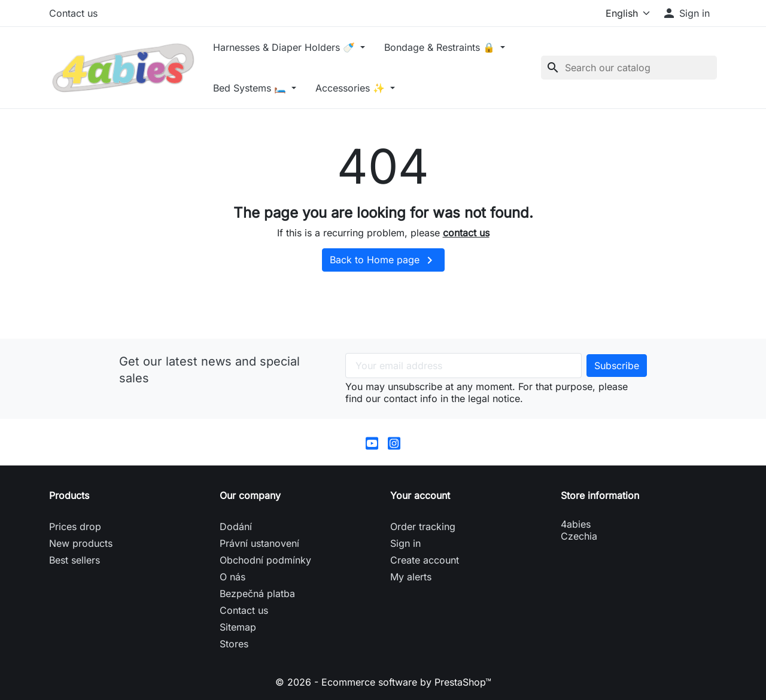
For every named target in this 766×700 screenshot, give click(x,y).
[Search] (629, 68)
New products (81, 543)
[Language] (625, 13)
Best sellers (75, 560)
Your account (420, 495)
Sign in (405, 543)
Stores (234, 644)
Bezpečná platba (257, 594)
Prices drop (75, 526)
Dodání (236, 526)
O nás (232, 577)
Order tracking (423, 526)
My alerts (411, 577)
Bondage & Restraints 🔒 (441, 47)
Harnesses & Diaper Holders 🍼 (285, 47)
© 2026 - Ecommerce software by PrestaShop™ (383, 682)
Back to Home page (383, 260)
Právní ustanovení (259, 543)
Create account (425, 560)
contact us (466, 233)
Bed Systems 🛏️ (251, 88)
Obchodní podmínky (265, 560)
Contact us (73, 13)
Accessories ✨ (352, 88)
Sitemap (238, 627)
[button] (686, 13)
